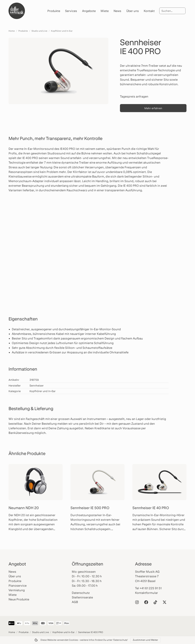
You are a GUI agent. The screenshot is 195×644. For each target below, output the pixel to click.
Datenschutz (81, 593)
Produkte (54, 11)
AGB (75, 602)
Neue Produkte (19, 599)
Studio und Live (39, 31)
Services (71, 11)
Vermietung (17, 590)
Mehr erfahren (153, 108)
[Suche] (172, 11)
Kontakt (149, 11)
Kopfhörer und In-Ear (62, 31)
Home (12, 31)
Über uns (133, 11)
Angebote (89, 11)
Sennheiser (37, 385)
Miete (105, 11)
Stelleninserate (82, 597)
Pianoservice (18, 585)
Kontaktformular (146, 593)
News (117, 11)
